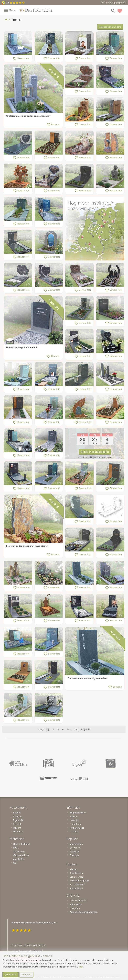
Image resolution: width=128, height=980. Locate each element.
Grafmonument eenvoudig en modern (88, 678)
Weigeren (26, 975)
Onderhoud (76, 824)
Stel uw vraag (77, 877)
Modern (17, 828)
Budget (17, 813)
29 (75, 729)
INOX (16, 848)
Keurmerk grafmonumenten (84, 912)
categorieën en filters (110, 27)
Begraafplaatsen (78, 813)
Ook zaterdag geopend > (114, 3)
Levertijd (74, 820)
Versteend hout (21, 855)
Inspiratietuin (76, 844)
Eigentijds (18, 820)
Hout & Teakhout (22, 844)
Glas (15, 863)
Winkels (74, 869)
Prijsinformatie (77, 828)
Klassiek (17, 824)
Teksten (74, 816)
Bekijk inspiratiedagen (95, 452)
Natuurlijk (18, 832)
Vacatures (75, 908)
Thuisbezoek (76, 873)
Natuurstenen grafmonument (22, 347)
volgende (85, 729)
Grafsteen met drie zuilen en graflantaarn (28, 116)
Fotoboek (75, 851)
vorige (41, 729)
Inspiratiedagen (78, 884)
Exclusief (18, 816)
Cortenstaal (19, 851)
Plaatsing (74, 855)
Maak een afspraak (79, 881)
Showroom (75, 848)
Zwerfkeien (19, 859)
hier (81, 967)
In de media (76, 904)
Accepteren (11, 975)
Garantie (74, 832)
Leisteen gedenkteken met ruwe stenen (27, 546)
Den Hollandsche (79, 901)
